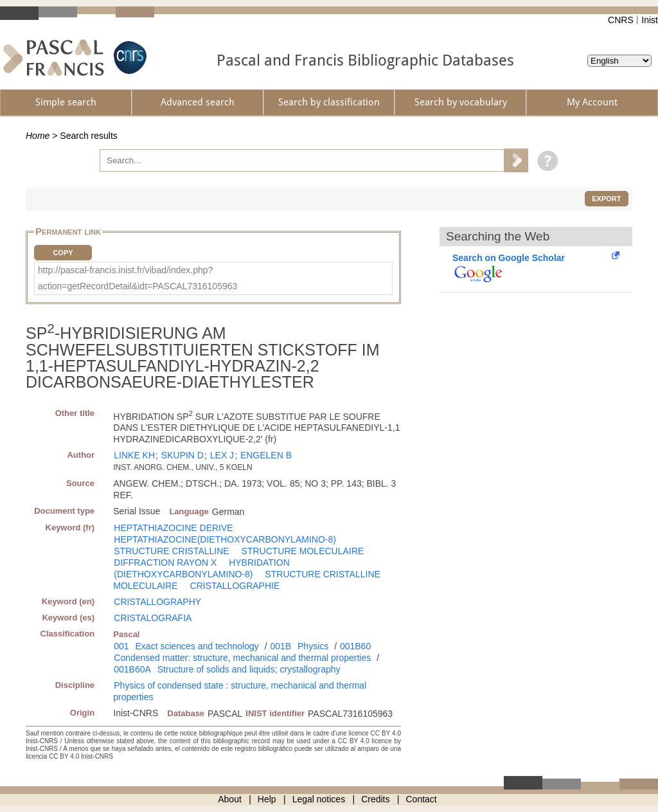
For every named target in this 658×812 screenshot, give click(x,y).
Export (606, 199)
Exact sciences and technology (197, 646)
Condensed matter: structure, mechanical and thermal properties (242, 658)
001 (121, 646)
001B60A (132, 669)
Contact (422, 799)
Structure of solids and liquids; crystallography (249, 669)
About (230, 799)
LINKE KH (134, 455)
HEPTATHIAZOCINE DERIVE (173, 528)
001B (280, 646)
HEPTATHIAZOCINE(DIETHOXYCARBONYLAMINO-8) (225, 539)
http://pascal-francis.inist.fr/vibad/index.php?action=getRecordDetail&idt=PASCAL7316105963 (138, 278)
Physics (313, 646)
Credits (375, 799)
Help (267, 799)
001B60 (355, 646)
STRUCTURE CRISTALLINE (171, 551)
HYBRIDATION (259, 563)
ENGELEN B (266, 455)
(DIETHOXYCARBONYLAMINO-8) (183, 574)
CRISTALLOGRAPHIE (235, 586)
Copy (63, 253)
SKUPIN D (182, 455)
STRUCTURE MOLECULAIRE (303, 551)
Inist (650, 20)
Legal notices (319, 799)
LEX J (222, 455)
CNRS (621, 20)
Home (38, 136)
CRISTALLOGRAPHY (157, 602)
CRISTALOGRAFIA (153, 618)
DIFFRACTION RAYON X (165, 563)
